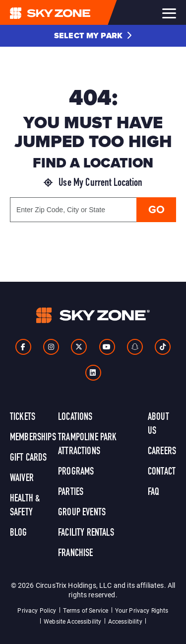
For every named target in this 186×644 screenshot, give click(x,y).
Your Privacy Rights (142, 610)
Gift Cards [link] (29, 458)
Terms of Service (86, 610)
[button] (93, 36)
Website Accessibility (72, 621)
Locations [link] (75, 417)
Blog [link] (19, 533)
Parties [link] (71, 492)
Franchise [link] (75, 554)
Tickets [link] (23, 417)
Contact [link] (162, 472)
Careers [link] (162, 452)
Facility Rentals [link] (86, 533)
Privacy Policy (37, 610)
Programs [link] (76, 472)
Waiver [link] (22, 479)
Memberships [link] (33, 438)
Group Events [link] (82, 513)
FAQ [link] (154, 492)
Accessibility (125, 621)
